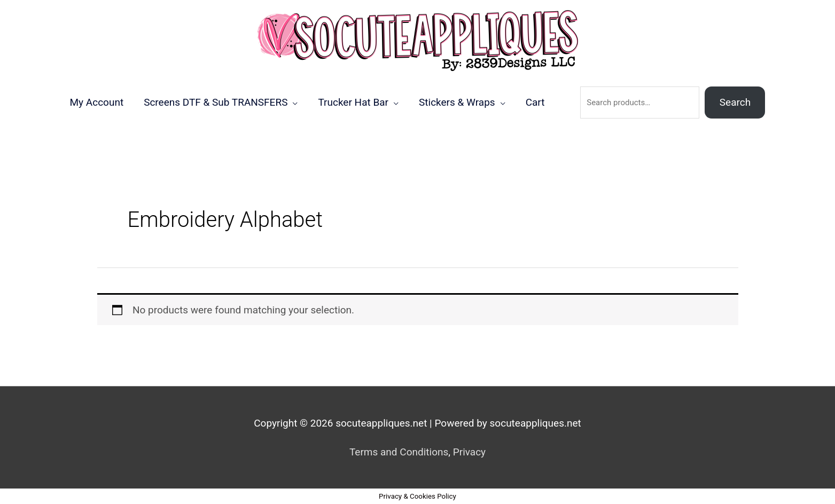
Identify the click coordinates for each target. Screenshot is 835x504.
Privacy (469, 452)
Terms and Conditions (399, 452)
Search (735, 102)
